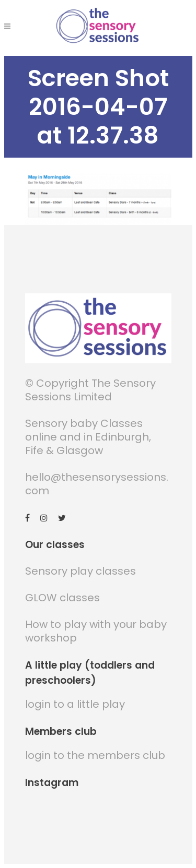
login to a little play (75, 705)
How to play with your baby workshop (96, 632)
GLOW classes (62, 598)
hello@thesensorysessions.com (97, 484)
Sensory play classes (80, 572)
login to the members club (95, 756)
